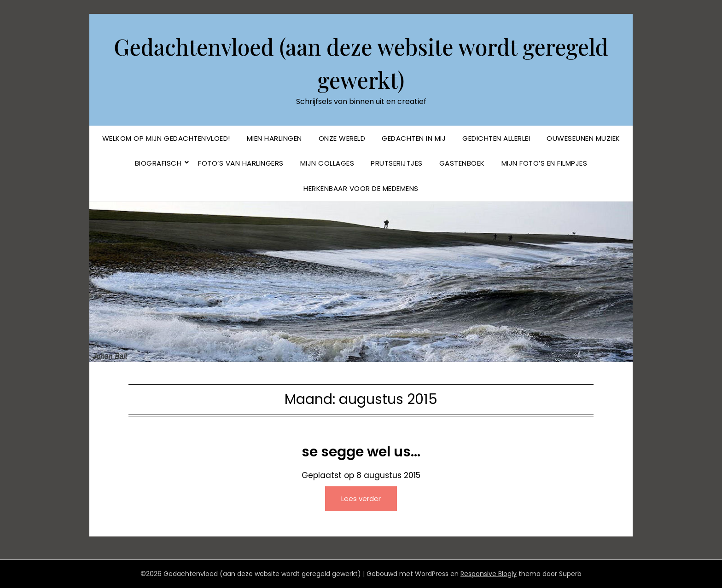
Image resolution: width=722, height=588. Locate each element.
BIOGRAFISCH (158, 163)
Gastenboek (462, 163)
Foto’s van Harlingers (241, 163)
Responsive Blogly (489, 574)
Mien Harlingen (274, 138)
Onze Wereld (342, 138)
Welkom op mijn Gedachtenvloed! (166, 138)
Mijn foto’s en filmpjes (544, 163)
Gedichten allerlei (496, 138)
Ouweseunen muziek (583, 138)
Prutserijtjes (397, 163)
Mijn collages (327, 163)
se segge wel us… (361, 452)
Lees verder (361, 499)
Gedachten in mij (414, 138)
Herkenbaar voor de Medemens (361, 188)
